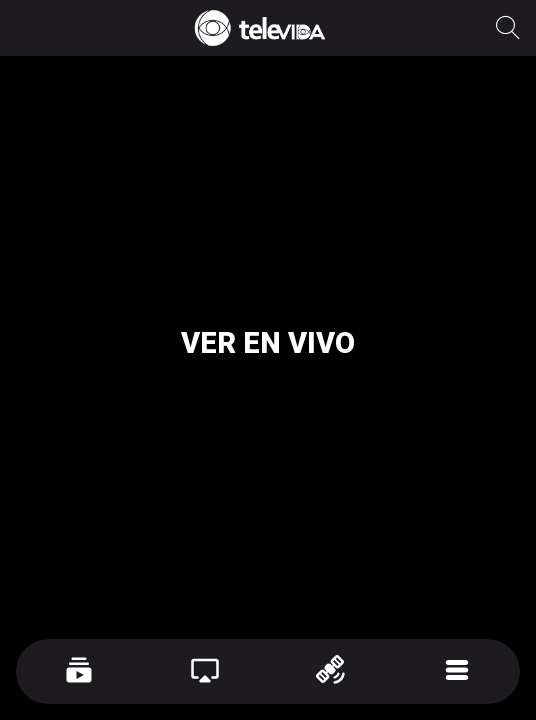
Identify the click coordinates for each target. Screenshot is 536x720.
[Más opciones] (457, 671)
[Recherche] (508, 28)
